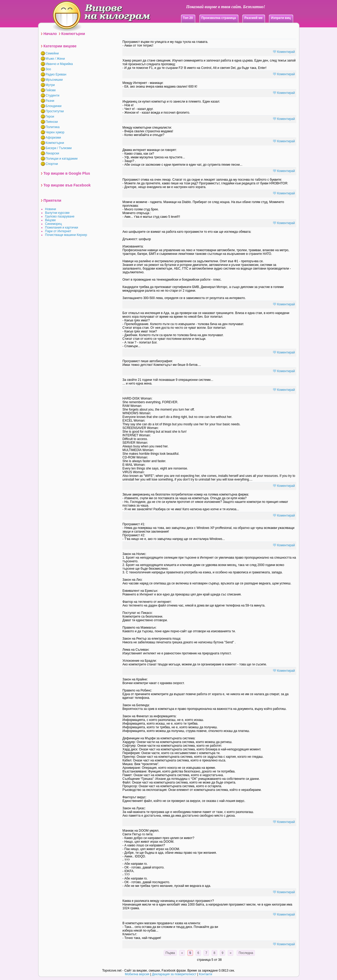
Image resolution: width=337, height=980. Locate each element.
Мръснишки (54, 80)
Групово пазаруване (60, 216)
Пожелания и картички (61, 228)
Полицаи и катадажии (61, 159)
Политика (53, 127)
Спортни (52, 164)
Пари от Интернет (58, 231)
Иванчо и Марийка (59, 64)
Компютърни (73, 34)
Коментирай (286, 52)
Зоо (48, 69)
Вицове (50, 220)
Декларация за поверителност (174, 974)
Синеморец (53, 224)
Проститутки (55, 111)
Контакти (206, 974)
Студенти (52, 95)
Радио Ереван (56, 74)
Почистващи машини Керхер (66, 235)
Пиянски (52, 122)
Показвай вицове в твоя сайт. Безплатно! (226, 7)
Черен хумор (55, 132)
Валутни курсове (57, 213)
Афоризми (53, 138)
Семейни (52, 53)
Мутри (50, 85)
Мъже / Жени (55, 59)
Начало (50, 34)
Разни (50, 101)
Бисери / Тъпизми (59, 148)
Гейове (51, 90)
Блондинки (53, 106)
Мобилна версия (137, 974)
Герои (50, 117)
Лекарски (52, 153)
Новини (51, 209)
